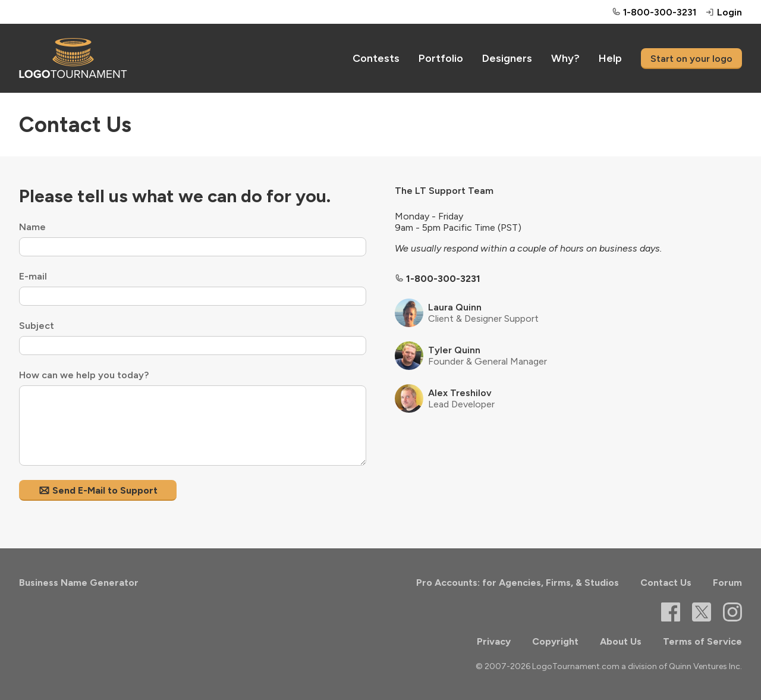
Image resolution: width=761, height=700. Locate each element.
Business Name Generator (79, 583)
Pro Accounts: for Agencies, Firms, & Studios (518, 583)
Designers (507, 58)
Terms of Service (702, 641)
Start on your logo (691, 59)
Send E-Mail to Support (98, 490)
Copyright (555, 641)
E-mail (33, 276)
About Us (621, 641)
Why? (565, 58)
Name (32, 227)
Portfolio (441, 58)
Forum (727, 583)
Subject (37, 326)
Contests (376, 58)
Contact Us (666, 583)
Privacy (494, 641)
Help (610, 58)
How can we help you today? (84, 375)
